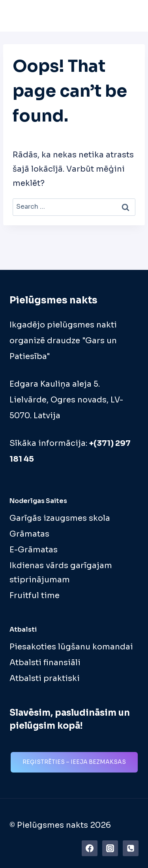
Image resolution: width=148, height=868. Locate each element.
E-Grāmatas (34, 550)
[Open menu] (130, 16)
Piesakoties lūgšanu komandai (71, 647)
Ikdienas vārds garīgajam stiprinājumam (61, 573)
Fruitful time (35, 596)
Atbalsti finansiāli (45, 663)
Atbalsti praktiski (45, 678)
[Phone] (131, 848)
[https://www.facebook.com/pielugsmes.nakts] (90, 848)
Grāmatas (29, 534)
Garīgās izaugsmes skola (60, 518)
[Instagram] (110, 848)
